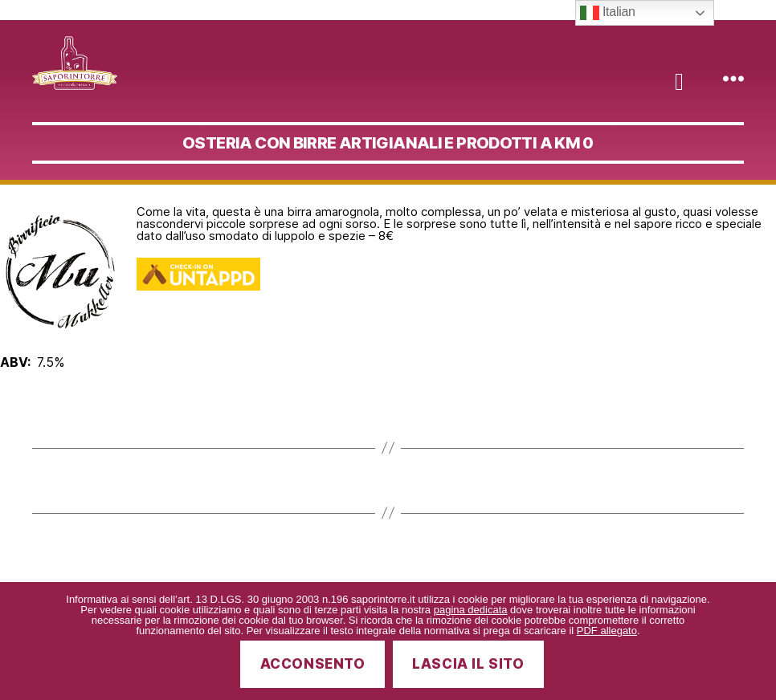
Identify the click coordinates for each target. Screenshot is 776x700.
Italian (608, 13)
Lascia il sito (468, 664)
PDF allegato (607, 631)
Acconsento (313, 664)
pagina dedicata (471, 610)
